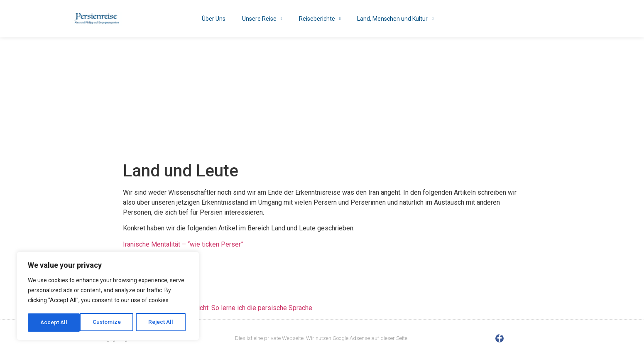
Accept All (163, 323)
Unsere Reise (262, 19)
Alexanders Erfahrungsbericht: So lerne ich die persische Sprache (218, 308)
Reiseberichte (320, 19)
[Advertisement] (322, 100)
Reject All (109, 323)
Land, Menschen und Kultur (395, 19)
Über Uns (214, 19)
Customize (55, 323)
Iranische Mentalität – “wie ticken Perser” (184, 244)
